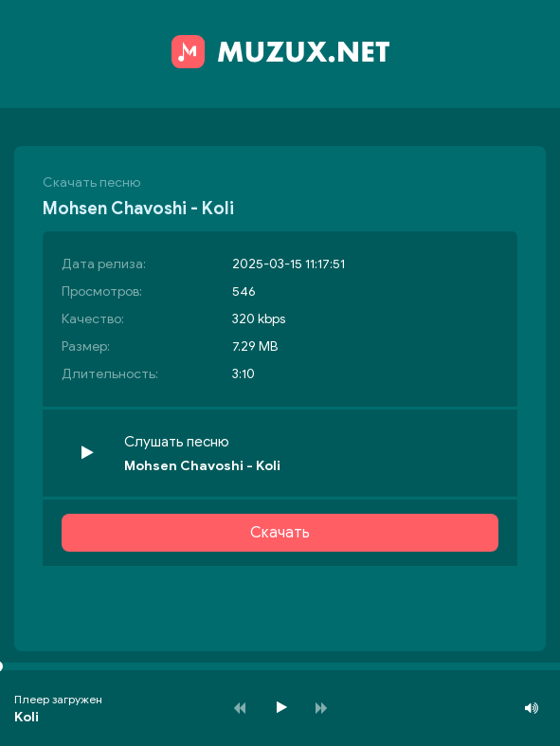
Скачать (280, 533)
